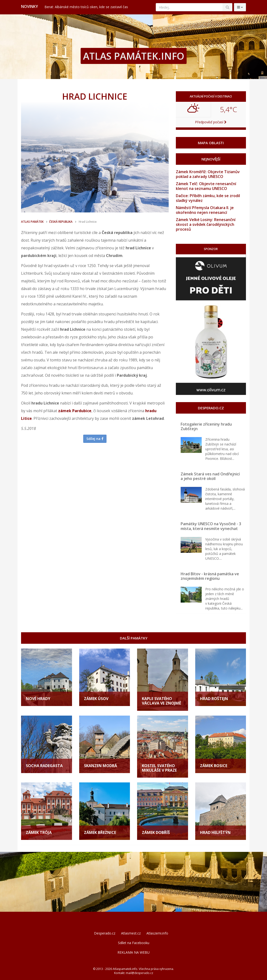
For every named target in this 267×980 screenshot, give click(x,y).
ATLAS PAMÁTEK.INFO (134, 56)
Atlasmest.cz (131, 933)
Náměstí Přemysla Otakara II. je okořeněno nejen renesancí (205, 210)
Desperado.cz (105, 933)
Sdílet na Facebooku (134, 943)
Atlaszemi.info (157, 933)
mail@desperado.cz (139, 973)
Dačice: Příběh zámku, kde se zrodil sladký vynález (208, 198)
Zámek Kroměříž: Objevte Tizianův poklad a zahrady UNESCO (208, 174)
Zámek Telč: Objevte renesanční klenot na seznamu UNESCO (206, 186)
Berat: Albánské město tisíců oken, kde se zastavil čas (86, 7)
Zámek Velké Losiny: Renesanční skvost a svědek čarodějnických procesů (206, 224)
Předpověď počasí (211, 122)
